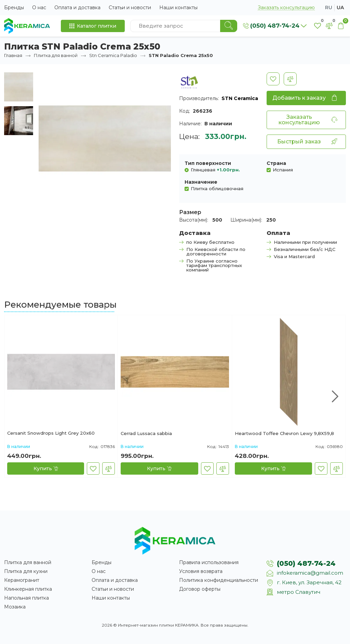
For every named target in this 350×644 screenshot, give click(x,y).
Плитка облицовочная (217, 188)
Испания (283, 170)
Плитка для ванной (56, 55)
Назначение (201, 182)
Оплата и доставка (77, 8)
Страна (276, 163)
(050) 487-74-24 (306, 563)
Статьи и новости (130, 8)
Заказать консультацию (286, 8)
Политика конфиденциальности (219, 580)
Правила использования (209, 562)
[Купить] (46, 468)
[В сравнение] (290, 79)
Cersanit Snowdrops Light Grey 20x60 (51, 433)
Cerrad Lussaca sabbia (146, 434)
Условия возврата (201, 571)
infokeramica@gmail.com (310, 573)
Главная (13, 55)
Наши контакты (178, 8)
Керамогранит (22, 580)
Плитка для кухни (26, 571)
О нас (39, 8)
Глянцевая (215, 170)
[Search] (229, 26)
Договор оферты (200, 589)
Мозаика (15, 607)
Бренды (14, 8)
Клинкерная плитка (28, 589)
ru (329, 8)
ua (340, 8)
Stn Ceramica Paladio (113, 55)
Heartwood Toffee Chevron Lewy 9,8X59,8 (284, 434)
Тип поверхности (208, 163)
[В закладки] (273, 79)
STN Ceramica (240, 98)
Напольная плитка (26, 598)
